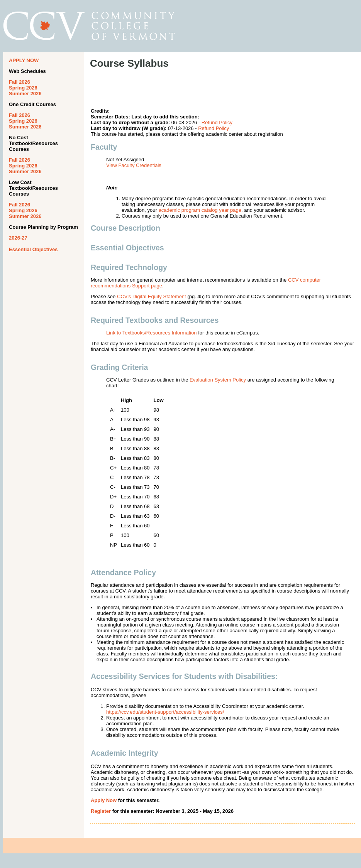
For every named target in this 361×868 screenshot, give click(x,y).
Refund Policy (217, 122)
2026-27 (18, 238)
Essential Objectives (33, 249)
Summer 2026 (25, 94)
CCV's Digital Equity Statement (152, 296)
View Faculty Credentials (134, 165)
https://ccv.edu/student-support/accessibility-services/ (165, 712)
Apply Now (104, 800)
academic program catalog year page (200, 210)
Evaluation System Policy (218, 380)
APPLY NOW (24, 60)
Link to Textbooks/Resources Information (152, 333)
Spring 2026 (23, 88)
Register (101, 811)
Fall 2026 (19, 82)
